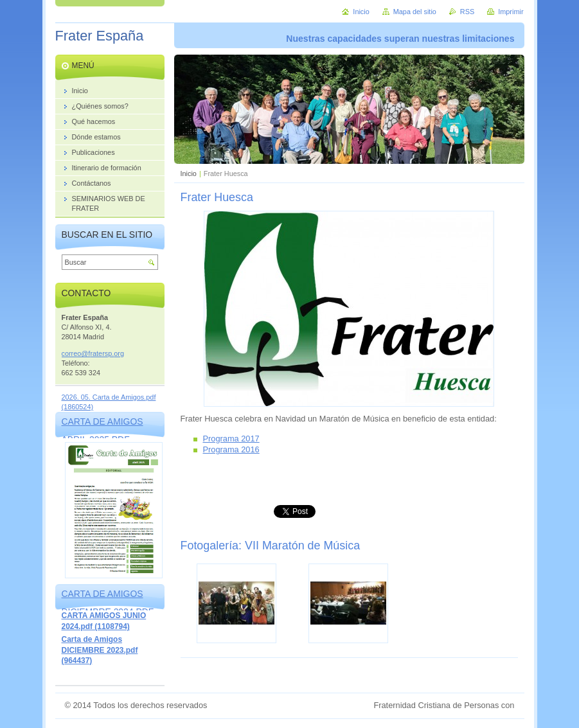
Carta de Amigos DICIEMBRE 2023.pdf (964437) (100, 650)
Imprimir (511, 12)
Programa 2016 (231, 449)
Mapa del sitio (415, 12)
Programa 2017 (231, 439)
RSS (467, 12)
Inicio (189, 173)
